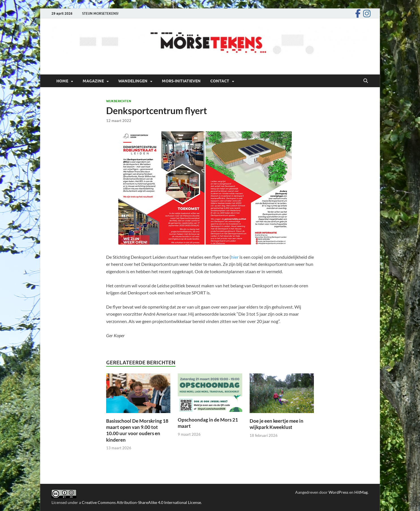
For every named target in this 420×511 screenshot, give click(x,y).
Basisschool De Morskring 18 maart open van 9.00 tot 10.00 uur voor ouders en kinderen (137, 430)
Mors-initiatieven (181, 81)
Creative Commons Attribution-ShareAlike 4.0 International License (141, 502)
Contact (220, 81)
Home (62, 81)
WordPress (338, 492)
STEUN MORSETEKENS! (100, 13)
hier (235, 257)
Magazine (93, 81)
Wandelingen (133, 81)
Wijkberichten (119, 101)
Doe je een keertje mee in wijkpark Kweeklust (277, 424)
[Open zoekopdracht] (366, 81)
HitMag (361, 492)
